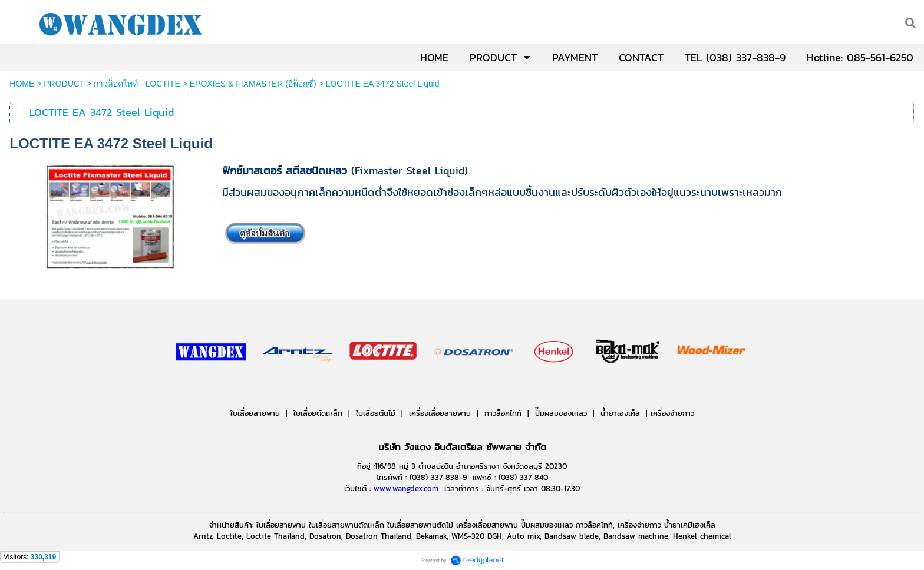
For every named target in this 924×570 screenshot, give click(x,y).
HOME (22, 84)
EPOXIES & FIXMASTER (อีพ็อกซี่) (253, 84)
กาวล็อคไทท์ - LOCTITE (137, 84)
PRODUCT (64, 84)
